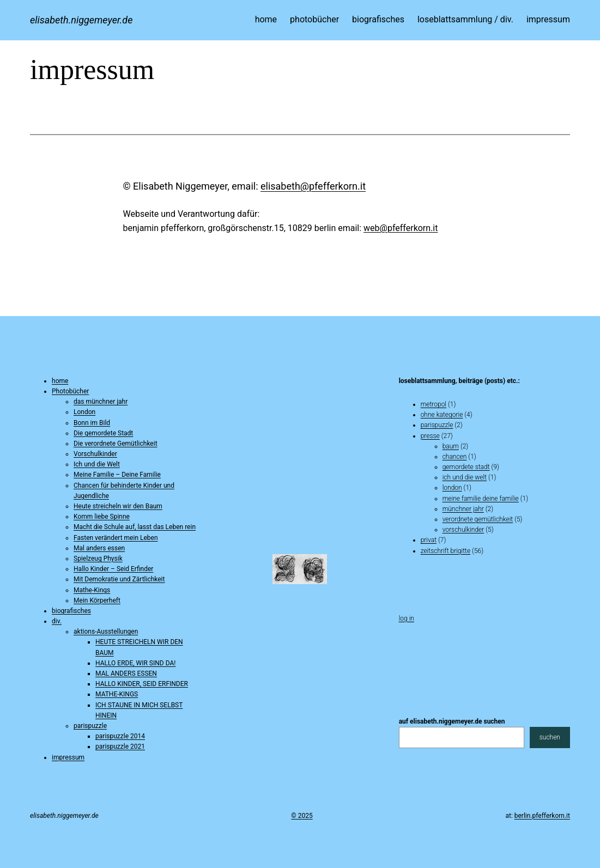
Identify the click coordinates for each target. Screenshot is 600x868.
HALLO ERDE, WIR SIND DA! (135, 663)
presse (430, 436)
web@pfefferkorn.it (401, 228)
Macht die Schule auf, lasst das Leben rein (135, 527)
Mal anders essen (99, 548)
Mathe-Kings (92, 590)
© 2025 (302, 816)
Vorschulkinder (95, 454)
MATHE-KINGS (117, 694)
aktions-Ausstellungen (106, 632)
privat (429, 540)
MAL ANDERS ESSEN (126, 673)
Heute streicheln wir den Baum (118, 506)
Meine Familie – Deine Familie (117, 475)
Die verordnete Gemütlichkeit (116, 444)
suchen (550, 737)
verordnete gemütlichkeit (478, 519)
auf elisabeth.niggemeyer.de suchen (452, 721)
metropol (434, 404)
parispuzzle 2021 (120, 746)
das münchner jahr (101, 402)
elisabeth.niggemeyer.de (81, 20)
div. (57, 621)
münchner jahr (463, 509)
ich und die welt (465, 477)
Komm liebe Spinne (102, 517)
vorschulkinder (463, 530)
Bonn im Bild (92, 423)
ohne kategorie (442, 415)
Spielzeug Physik (98, 559)
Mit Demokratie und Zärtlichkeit (119, 579)
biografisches (71, 611)
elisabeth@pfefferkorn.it (313, 186)
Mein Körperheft (97, 600)
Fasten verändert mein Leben (116, 538)
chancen (455, 457)
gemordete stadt (466, 467)
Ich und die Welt (97, 464)
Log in (407, 618)
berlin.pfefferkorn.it (542, 816)
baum (451, 446)
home (60, 381)
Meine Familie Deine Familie (481, 499)
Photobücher (70, 391)
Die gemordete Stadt (103, 433)
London (84, 412)
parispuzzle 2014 (120, 736)
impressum (68, 757)
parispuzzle (90, 726)
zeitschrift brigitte (446, 551)
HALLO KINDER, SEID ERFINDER (142, 684)
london (452, 488)
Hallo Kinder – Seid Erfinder (113, 569)
